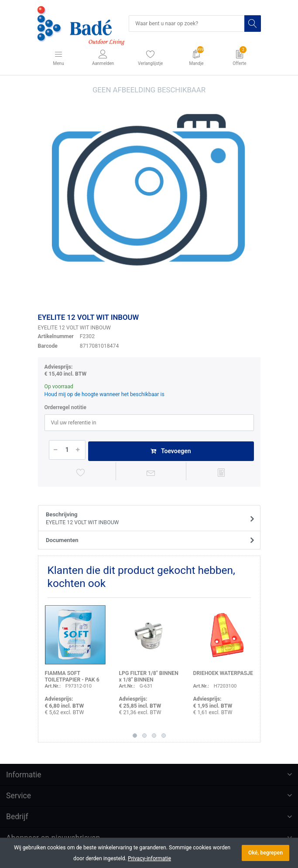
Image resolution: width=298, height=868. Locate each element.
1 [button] (135, 736)
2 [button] (144, 736)
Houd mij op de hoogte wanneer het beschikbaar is (104, 394)
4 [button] (164, 736)
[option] (149, 196)
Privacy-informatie (149, 858)
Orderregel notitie (65, 407)
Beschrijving (146, 519)
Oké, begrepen (265, 853)
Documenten (62, 540)
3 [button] (154, 736)
